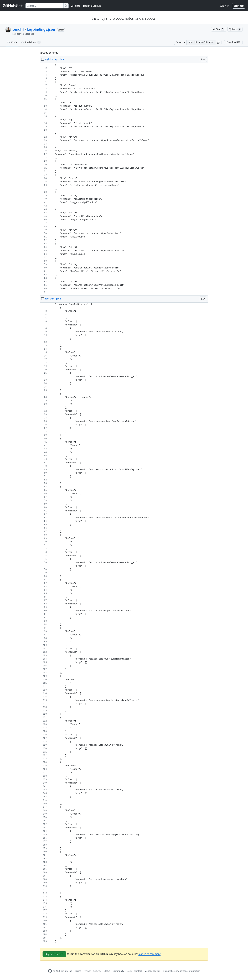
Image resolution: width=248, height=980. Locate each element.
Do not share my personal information (182, 971)
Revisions (31, 42)
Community (118, 971)
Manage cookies (152, 971)
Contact (138, 971)
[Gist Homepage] (13, 6)
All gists (76, 6)
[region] (124, 178)
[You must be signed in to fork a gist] (235, 29)
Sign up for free (54, 954)
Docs (129, 971)
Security (97, 971)
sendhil (18, 29)
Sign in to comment (149, 954)
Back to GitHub (92, 6)
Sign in (225, 6)
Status (107, 971)
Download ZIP (233, 42)
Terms (78, 971)
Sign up (239, 6)
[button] (219, 42)
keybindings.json (41, 29)
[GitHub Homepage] (50, 971)
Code (12, 42)
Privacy (87, 971)
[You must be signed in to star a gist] (219, 29)
